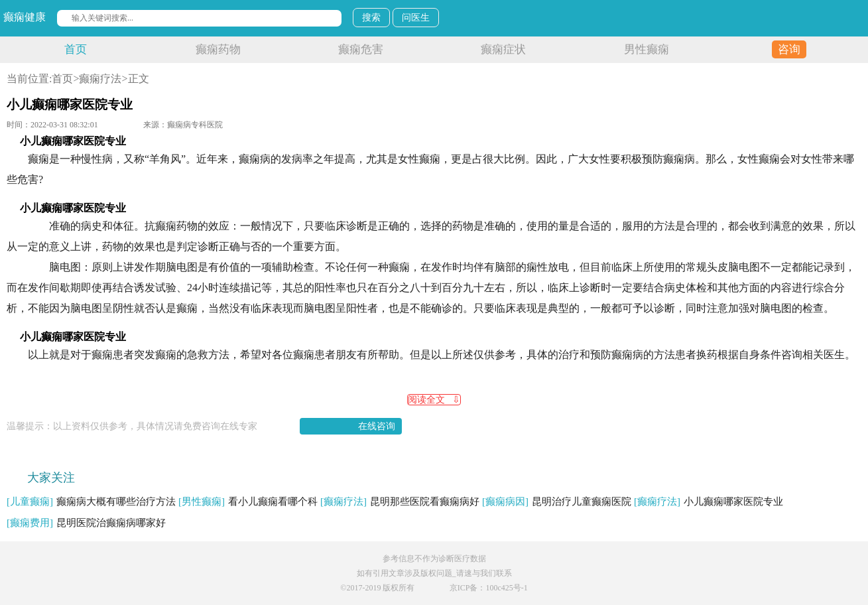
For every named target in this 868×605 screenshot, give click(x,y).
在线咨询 (377, 426)
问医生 (416, 18)
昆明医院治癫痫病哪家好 (86, 523)
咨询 (789, 49)
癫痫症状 (503, 49)
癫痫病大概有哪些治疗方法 (91, 502)
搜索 (371, 18)
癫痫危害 (361, 49)
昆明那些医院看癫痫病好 (400, 502)
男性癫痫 (647, 49)
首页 (76, 49)
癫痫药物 (218, 49)
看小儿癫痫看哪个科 (248, 502)
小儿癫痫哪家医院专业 (709, 502)
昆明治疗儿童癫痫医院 (557, 502)
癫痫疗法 (100, 79)
